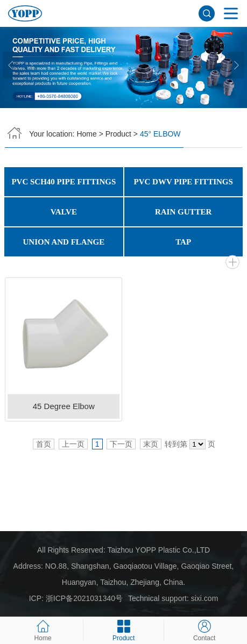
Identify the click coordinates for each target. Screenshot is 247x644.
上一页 (73, 444)
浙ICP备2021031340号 (84, 598)
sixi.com (205, 598)
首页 (44, 444)
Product (118, 134)
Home (86, 134)
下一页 (121, 444)
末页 (151, 444)
